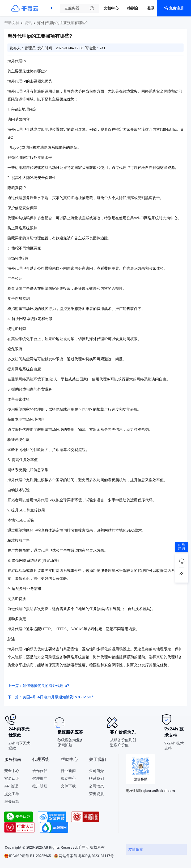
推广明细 (40, 786)
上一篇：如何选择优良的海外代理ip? (38, 686)
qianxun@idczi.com (159, 790)
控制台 (133, 8)
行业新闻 (68, 771)
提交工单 (12, 794)
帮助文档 (12, 23)
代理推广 (40, 778)
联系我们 (96, 778)
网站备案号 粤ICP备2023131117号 (86, 856)
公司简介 (96, 771)
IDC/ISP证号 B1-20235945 (30, 856)
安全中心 (12, 771)
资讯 (28, 23)
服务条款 (12, 801)
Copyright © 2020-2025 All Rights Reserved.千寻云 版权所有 (55, 847)
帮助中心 (68, 778)
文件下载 (68, 786)
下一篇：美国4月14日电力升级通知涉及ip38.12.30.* (51, 697)
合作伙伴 (40, 771)
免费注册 (176, 8)
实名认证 (12, 778)
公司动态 (96, 786)
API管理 (11, 786)
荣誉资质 (96, 794)
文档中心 (111, 8)
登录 (151, 8)
